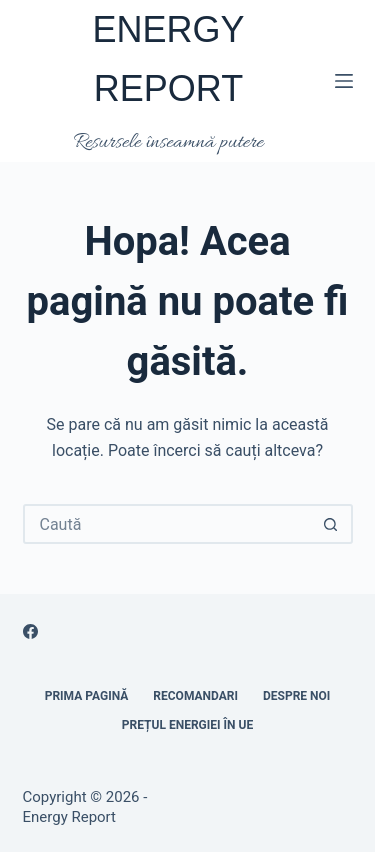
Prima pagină (87, 696)
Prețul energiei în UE (187, 725)
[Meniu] (344, 81)
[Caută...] (168, 524)
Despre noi (296, 696)
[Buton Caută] (331, 524)
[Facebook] (30, 631)
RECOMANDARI (195, 696)
